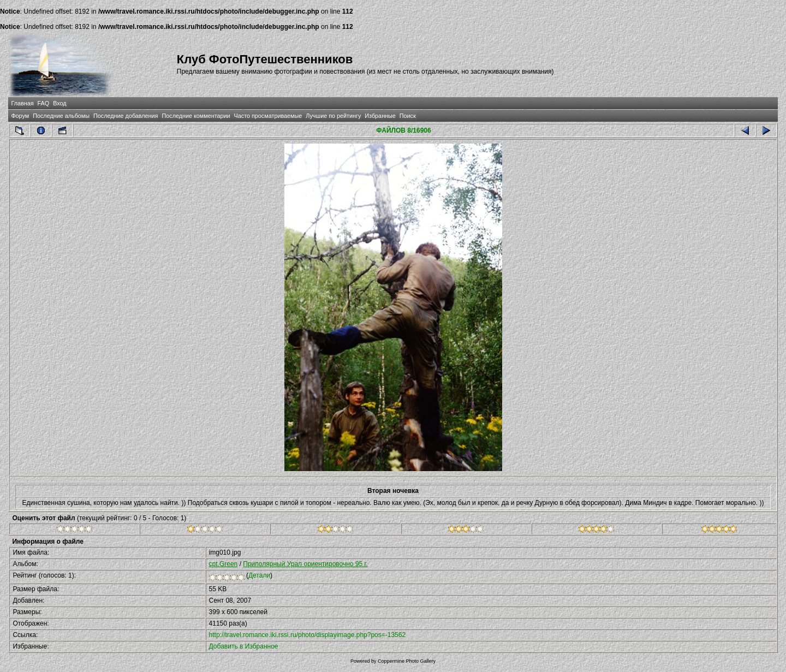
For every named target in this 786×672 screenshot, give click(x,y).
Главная (22, 103)
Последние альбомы (61, 116)
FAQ (44, 103)
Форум (20, 116)
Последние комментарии (196, 116)
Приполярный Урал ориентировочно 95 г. (305, 564)
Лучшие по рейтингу (333, 116)
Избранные (380, 116)
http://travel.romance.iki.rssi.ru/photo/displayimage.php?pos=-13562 (308, 635)
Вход (59, 103)
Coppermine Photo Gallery (407, 661)
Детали (259, 575)
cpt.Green (224, 564)
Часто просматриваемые (268, 116)
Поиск (408, 116)
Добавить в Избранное (244, 646)
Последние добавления (126, 116)
